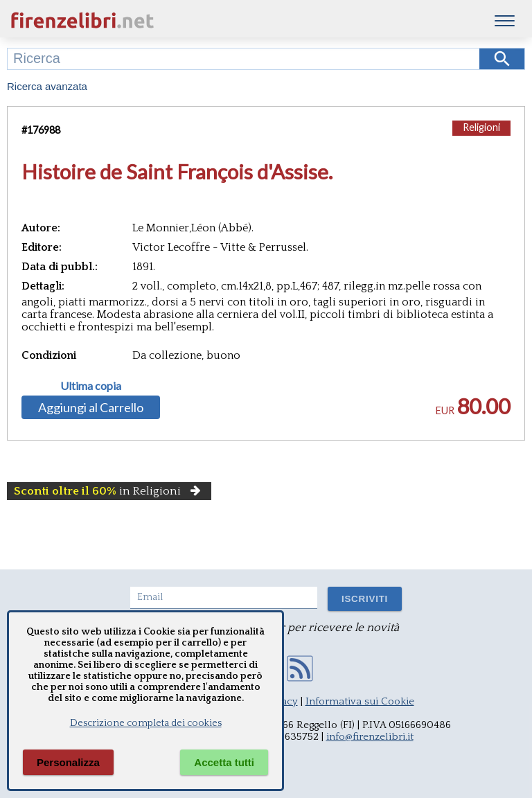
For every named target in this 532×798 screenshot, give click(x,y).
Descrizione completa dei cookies (146, 723)
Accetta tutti (224, 762)
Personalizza (68, 762)
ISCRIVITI (365, 599)
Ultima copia (91, 386)
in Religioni (109, 491)
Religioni (481, 127)
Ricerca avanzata (47, 86)
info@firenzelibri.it (370, 737)
